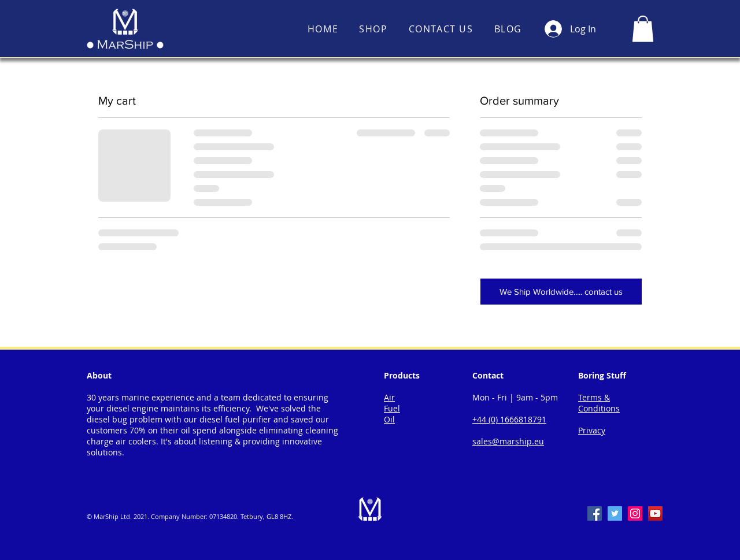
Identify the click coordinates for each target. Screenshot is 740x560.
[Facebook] (595, 513)
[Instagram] (635, 513)
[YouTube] (655, 513)
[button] (643, 29)
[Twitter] (615, 513)
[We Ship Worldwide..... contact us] (561, 292)
